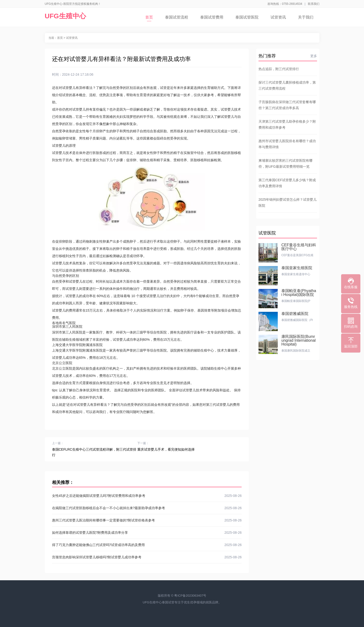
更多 (314, 56)
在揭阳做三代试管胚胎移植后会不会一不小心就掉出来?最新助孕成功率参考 (147, 508)
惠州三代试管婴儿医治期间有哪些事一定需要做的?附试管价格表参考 (147, 520)
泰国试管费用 (212, 17)
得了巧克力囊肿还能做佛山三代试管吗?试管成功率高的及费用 (147, 545)
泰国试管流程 (177, 17)
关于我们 (306, 17)
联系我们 (314, 4)
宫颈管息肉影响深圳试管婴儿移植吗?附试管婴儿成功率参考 (147, 557)
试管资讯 (278, 17)
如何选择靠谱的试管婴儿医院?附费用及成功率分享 (147, 533)
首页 (149, 18)
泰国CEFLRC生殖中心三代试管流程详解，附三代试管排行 (94, 452)
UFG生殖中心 (65, 16)
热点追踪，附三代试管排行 (279, 69)
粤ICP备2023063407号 (190, 596)
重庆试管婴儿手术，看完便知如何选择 (166, 449)
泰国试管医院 (247, 17)
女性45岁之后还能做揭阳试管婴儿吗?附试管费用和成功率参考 (147, 496)
